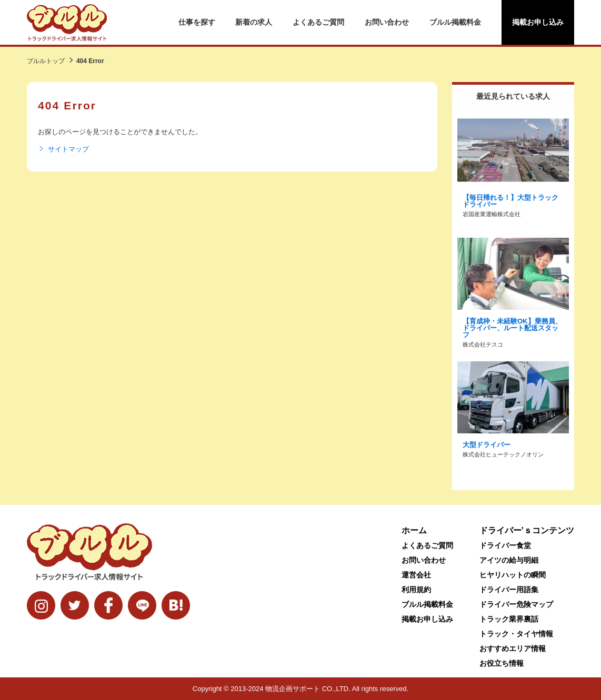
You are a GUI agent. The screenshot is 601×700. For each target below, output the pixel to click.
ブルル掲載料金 (455, 22)
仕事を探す (197, 22)
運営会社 (416, 575)
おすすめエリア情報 (513, 648)
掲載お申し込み (538, 22)
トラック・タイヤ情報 (516, 634)
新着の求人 (254, 22)
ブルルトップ (46, 61)
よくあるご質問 (318, 22)
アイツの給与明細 (509, 560)
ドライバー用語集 (509, 590)
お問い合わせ (387, 22)
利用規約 (416, 590)
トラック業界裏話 (509, 619)
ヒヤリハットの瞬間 (513, 575)
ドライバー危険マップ (516, 604)
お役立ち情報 (502, 663)
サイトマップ (63, 149)
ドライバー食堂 (505, 545)
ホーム (414, 530)
